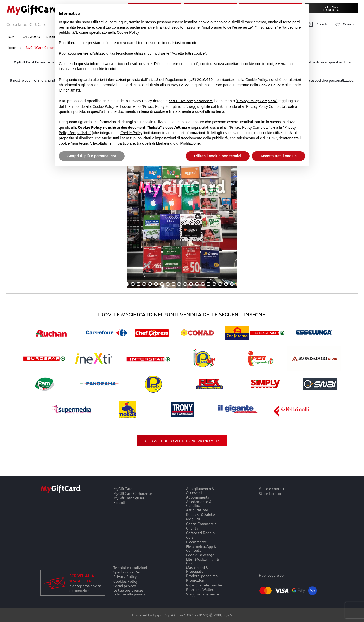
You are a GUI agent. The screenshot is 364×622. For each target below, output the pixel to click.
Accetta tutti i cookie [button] (278, 156)
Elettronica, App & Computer (201, 548)
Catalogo (31, 37)
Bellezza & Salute (200, 514)
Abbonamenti (197, 497)
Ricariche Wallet (200, 589)
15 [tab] (209, 284)
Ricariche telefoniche (204, 585)
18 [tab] (226, 284)
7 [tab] (162, 284)
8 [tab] (168, 284)
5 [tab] (150, 284)
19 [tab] (232, 284)
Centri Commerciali (202, 523)
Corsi (190, 537)
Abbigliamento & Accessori (200, 490)
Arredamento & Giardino (199, 503)
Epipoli (119, 502)
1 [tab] (127, 284)
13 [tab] (197, 284)
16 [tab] (214, 284)
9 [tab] (174, 284)
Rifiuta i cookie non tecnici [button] (218, 156)
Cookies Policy (125, 581)
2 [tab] (133, 284)
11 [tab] (185, 284)
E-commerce (196, 542)
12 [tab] (191, 284)
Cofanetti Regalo (200, 532)
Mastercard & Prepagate (197, 569)
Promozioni (196, 580)
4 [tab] (144, 284)
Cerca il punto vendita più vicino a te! (182, 441)
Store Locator (270, 493)
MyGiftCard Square (129, 498)
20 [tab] (238, 284)
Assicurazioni (197, 510)
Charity (192, 528)
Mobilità (193, 519)
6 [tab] (156, 284)
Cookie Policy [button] (128, 32)
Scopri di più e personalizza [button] (92, 156)
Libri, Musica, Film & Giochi (202, 561)
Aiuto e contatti (272, 488)
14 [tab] (203, 284)
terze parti (291, 22)
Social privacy (125, 585)
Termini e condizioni (130, 567)
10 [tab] (179, 284)
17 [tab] (220, 284)
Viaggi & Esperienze (203, 594)
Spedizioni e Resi (127, 572)
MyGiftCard (123, 488)
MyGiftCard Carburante (133, 493)
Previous (12, 183)
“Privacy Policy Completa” (257, 101)
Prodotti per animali (203, 576)
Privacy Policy (125, 576)
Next (352, 183)
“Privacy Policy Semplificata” (164, 106)
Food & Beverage (200, 554)
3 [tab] (138, 284)
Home (11, 37)
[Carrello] (343, 24)
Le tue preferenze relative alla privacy (129, 592)
